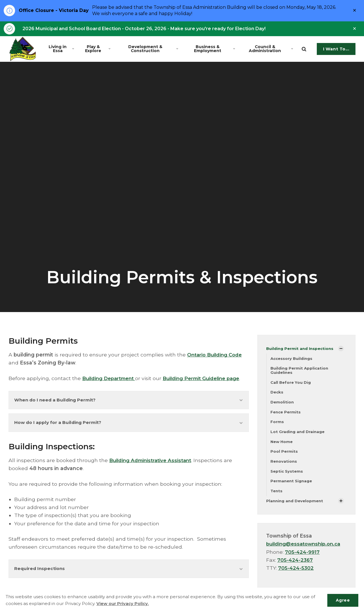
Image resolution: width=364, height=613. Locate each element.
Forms (277, 424)
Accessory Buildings (292, 359)
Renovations (284, 465)
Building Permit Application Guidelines (300, 372)
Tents (277, 495)
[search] (304, 50)
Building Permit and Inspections (301, 349)
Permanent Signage (292, 485)
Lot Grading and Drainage (298, 434)
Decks (277, 394)
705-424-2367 (296, 564)
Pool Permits (284, 454)
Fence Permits (286, 414)
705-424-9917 (303, 556)
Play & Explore (99, 50)
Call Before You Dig (292, 384)
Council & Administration (271, 50)
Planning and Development (296, 505)
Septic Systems (287, 475)
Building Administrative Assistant (152, 471)
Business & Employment (214, 50)
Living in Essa (62, 50)
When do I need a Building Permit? (129, 409)
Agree (342, 600)
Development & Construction (153, 50)
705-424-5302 (296, 572)
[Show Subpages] (341, 350)
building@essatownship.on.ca (306, 548)
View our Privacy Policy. (123, 604)
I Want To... (336, 50)
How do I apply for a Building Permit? (129, 433)
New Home (282, 444)
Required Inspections (129, 580)
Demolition (283, 404)
